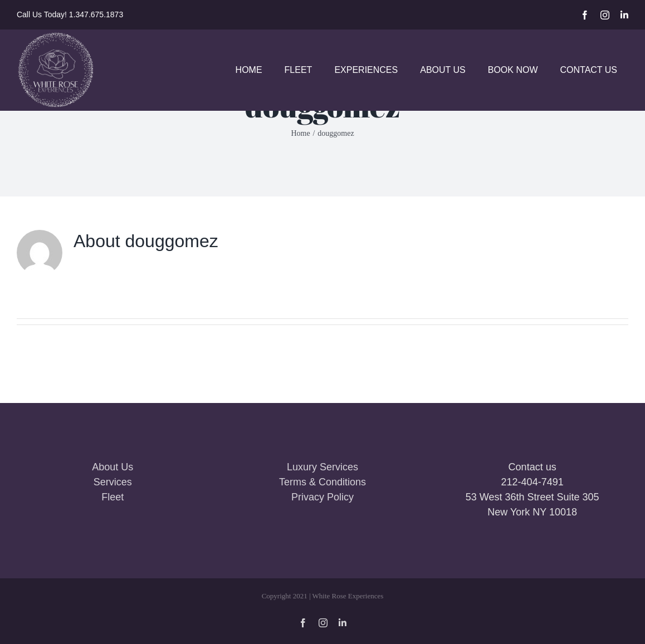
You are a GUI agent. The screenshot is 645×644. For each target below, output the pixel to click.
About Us (113, 467)
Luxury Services (322, 467)
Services (113, 482)
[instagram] (605, 15)
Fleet (113, 497)
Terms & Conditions (322, 482)
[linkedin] (624, 15)
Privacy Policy (322, 497)
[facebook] (585, 15)
